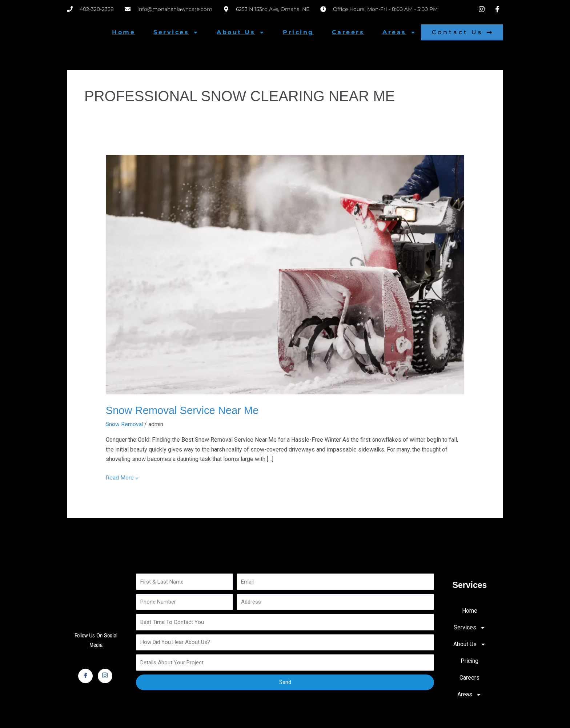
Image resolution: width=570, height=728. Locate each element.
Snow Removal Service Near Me (185, 410)
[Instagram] (105, 676)
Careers (348, 32)
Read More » (122, 476)
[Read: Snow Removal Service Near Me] (285, 274)
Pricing (298, 32)
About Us (241, 32)
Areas (399, 32)
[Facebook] (85, 676)
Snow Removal (125, 424)
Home (124, 32)
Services (176, 32)
